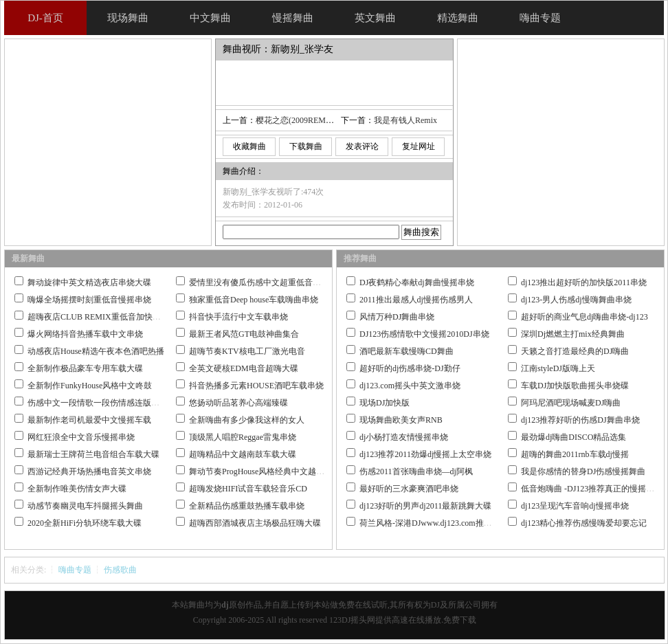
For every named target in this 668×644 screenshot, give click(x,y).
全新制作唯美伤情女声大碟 (77, 489)
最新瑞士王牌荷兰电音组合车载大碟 (93, 454)
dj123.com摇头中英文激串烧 (410, 386)
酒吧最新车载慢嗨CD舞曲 (407, 351)
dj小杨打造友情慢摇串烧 (404, 437)
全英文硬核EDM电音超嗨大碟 (244, 368)
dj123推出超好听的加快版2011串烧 (584, 282)
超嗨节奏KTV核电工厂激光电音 (247, 351)
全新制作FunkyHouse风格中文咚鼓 (90, 386)
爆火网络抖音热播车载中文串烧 (85, 334)
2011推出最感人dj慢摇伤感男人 (416, 300)
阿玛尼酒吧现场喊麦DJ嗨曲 (571, 403)
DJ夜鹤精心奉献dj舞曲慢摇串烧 (417, 282)
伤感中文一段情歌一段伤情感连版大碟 (98, 403)
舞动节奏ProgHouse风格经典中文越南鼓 (261, 471)
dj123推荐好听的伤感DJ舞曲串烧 (580, 420)
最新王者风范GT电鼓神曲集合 (244, 334)
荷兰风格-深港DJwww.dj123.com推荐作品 (434, 523)
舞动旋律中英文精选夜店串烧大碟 (89, 282)
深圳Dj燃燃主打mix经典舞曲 (573, 334)
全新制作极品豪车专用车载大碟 (85, 368)
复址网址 (419, 146)
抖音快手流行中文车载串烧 (238, 317)
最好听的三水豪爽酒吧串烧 (409, 489)
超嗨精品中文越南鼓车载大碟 (243, 454)
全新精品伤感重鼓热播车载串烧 (247, 506)
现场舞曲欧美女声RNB (401, 420)
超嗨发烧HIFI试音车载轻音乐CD (248, 489)
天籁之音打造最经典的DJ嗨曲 (575, 351)
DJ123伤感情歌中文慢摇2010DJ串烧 (424, 334)
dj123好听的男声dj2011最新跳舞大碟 (425, 506)
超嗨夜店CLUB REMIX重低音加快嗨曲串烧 (107, 317)
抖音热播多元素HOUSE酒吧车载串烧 (256, 386)
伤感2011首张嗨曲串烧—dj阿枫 (416, 471)
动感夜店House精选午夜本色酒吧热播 (96, 351)
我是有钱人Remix (405, 120)
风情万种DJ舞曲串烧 (397, 317)
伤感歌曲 (120, 570)
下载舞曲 (306, 146)
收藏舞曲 (249, 146)
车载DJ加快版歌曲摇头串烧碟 (575, 386)
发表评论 (362, 146)
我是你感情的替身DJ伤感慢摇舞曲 (583, 471)
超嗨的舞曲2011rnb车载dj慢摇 (575, 454)
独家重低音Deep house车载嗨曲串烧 (254, 300)
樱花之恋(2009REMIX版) (301, 120)
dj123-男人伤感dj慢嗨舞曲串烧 (576, 300)
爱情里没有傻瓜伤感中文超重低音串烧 (259, 282)
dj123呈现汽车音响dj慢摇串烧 (575, 506)
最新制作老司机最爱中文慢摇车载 (89, 420)
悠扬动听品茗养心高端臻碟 (238, 403)
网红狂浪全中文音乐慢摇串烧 (81, 437)
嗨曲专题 (75, 570)
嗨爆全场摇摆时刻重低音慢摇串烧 (89, 300)
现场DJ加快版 (385, 403)
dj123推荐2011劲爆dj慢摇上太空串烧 (425, 454)
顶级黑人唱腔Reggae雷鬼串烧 (243, 437)
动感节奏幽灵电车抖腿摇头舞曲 (85, 506)
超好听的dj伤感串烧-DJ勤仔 (410, 368)
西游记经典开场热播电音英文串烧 (89, 471)
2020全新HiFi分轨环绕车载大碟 (85, 523)
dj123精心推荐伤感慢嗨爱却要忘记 (584, 523)
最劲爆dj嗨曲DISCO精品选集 (574, 437)
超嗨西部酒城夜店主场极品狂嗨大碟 (255, 523)
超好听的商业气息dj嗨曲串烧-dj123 (584, 317)
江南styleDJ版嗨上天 (558, 368)
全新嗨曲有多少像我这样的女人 (247, 420)
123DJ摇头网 (352, 620)
